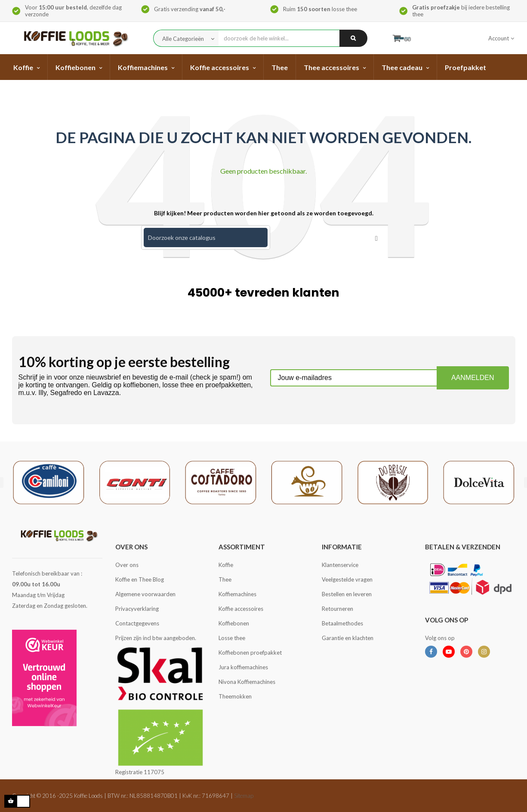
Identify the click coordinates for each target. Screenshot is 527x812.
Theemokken (235, 696)
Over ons (127, 565)
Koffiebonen (234, 623)
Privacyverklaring (137, 609)
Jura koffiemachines (243, 667)
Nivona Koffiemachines (247, 682)
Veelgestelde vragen (347, 579)
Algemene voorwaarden (145, 594)
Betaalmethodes (342, 623)
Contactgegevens (137, 623)
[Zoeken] (206, 237)
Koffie (226, 565)
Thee (225, 579)
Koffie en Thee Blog (140, 579)
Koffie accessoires (241, 609)
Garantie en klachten (348, 638)
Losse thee (232, 638)
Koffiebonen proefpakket (250, 653)
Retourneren (337, 609)
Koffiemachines (237, 594)
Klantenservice (340, 565)
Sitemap (244, 796)
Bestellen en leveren (347, 594)
